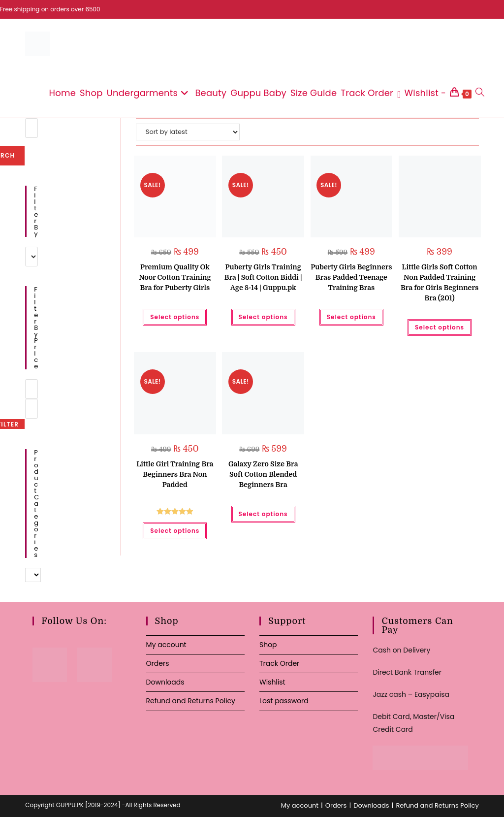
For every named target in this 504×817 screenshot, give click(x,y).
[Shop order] (188, 132)
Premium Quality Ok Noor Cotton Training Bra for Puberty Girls (175, 277)
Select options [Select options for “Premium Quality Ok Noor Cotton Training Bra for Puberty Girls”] (175, 317)
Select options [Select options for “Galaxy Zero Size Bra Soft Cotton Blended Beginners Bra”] (263, 514)
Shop (268, 645)
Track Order (279, 663)
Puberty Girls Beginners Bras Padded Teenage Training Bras (351, 277)
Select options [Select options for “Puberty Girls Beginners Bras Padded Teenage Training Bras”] (351, 317)
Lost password (284, 701)
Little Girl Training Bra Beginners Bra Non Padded (175, 474)
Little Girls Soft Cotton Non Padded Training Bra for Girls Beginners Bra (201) (440, 282)
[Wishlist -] (422, 93)
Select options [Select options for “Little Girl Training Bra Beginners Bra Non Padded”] (175, 531)
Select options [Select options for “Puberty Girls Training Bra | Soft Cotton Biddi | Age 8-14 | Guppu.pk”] (263, 317)
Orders (158, 663)
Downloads (165, 682)
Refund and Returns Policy (191, 701)
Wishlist (272, 682)
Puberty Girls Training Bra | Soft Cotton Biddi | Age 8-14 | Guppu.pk (263, 277)
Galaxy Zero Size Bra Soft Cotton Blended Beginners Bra (263, 474)
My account (166, 645)
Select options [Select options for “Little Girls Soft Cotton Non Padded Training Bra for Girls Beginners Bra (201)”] (440, 327)
